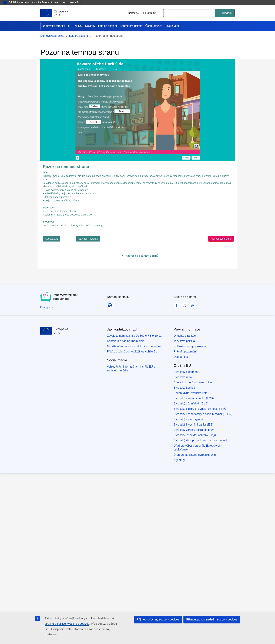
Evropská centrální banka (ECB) (194, 398)
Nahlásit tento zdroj (221, 239)
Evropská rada (183, 377)
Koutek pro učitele (131, 26)
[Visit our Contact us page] (192, 304)
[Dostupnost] (47, 307)
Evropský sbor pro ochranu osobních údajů (200, 440)
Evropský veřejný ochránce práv (194, 430)
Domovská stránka (54, 26)
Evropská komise (184, 388)
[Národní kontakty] (110, 304)
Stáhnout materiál (88, 239)
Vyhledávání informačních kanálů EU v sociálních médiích (131, 369)
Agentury (179, 460)
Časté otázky (153, 26)
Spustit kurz (52, 239)
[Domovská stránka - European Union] (54, 13)
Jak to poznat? (71, 2)
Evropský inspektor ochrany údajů (195, 435)
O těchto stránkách (185, 336)
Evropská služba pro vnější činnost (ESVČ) (200, 409)
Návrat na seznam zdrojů (140, 256)
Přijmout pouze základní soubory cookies (212, 620)
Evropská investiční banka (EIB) (194, 425)
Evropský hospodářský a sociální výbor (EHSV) (203, 414)
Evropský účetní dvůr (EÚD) (191, 403)
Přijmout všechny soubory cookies (158, 620)
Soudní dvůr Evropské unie (190, 393)
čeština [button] (150, 13)
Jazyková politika (184, 341)
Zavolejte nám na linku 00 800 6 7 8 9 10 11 (134, 336)
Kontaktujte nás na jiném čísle (126, 341)
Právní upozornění (185, 352)
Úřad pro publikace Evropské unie (195, 455)
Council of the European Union (193, 382)
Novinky (90, 26)
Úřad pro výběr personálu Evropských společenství (197, 448)
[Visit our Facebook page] (177, 304)
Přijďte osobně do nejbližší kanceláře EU (132, 352)
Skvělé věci (172, 26)
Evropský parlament (186, 372)
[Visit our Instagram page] (184, 304)
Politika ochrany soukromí (190, 346)
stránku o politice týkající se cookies (67, 624)
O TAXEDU (75, 26)
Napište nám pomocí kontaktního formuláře (134, 346)
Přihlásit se (133, 13)
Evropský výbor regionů (188, 419)
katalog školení (108, 26)
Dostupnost (181, 357)
